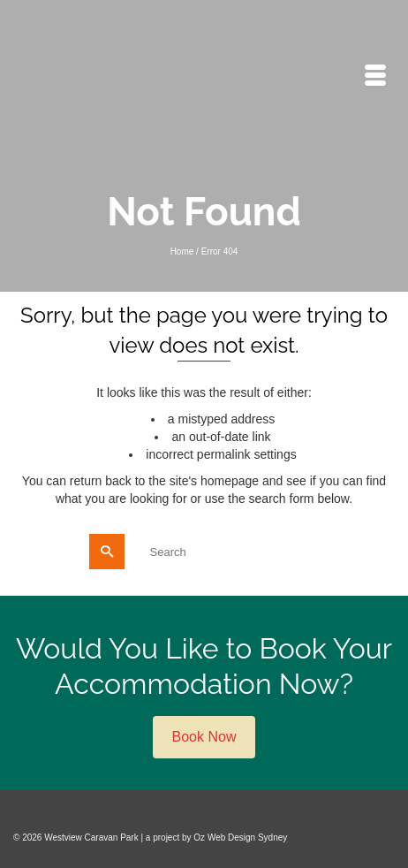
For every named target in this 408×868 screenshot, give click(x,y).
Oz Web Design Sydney (240, 838)
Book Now (204, 737)
